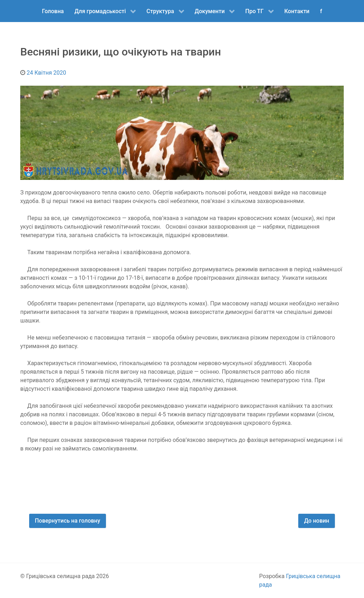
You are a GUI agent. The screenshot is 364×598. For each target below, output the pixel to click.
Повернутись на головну (68, 521)
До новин (317, 521)
